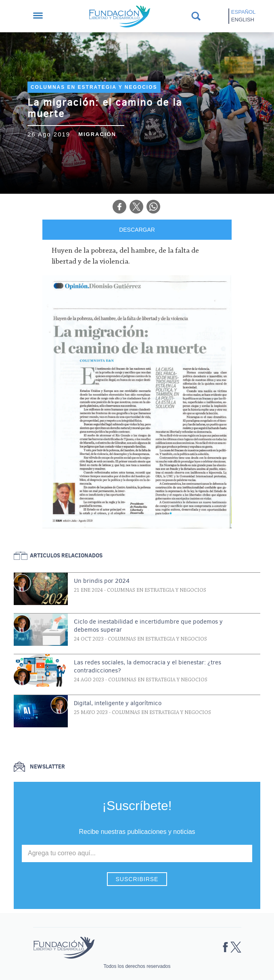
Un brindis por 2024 (102, 581)
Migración (97, 134)
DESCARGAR (137, 230)
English (243, 20)
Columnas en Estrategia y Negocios (94, 87)
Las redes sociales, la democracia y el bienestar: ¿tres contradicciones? (147, 666)
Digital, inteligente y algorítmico (118, 703)
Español (243, 12)
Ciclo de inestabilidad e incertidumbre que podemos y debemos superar (148, 626)
